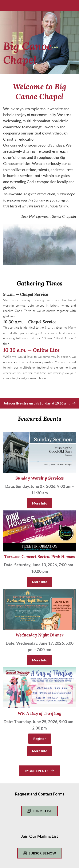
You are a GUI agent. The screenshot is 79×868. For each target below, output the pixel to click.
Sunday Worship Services (40, 478)
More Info (40, 503)
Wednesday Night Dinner (39, 635)
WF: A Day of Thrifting (39, 713)
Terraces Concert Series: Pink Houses (39, 556)
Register (40, 738)
